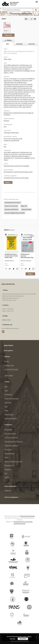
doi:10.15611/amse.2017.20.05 (13, 139)
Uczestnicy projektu (10, 433)
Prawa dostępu (9, 414)
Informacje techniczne (11, 437)
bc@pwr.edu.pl (6, 320)
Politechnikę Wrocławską (27, 516)
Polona (7, 457)
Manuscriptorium (10, 465)
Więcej (30, 274)
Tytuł (6, 386)
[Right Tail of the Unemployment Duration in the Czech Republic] (7, 27)
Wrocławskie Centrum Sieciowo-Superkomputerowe (23, 523)
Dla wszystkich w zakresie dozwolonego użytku (18, 172)
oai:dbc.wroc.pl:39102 (11, 141)
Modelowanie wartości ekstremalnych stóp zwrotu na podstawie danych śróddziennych (27, 256)
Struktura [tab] (32, 44)
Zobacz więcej (9, 375)
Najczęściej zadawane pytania (13, 441)
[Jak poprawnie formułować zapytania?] (35, 14)
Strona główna (8, 351)
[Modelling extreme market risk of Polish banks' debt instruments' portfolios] (12, 243)
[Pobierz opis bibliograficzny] (10, 269)
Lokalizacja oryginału (11, 418)
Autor (6, 390)
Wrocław (6, 121)
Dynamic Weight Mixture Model (15, 213)
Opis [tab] (7, 44)
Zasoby (7, 361)
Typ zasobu (8, 402)
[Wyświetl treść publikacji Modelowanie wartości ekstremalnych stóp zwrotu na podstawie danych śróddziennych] (29, 269)
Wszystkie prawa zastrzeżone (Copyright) (16, 166)
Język (6, 406)
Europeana (8, 469)
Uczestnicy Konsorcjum (11, 369)
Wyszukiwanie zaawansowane (21, 13)
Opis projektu (9, 429)
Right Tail (24, 206)
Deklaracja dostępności (11, 445)
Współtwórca (8, 394)
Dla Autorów (8, 449)
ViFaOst (7, 477)
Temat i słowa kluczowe (12, 398)
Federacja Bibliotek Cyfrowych (13, 461)
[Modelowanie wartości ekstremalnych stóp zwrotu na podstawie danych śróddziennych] (28, 243)
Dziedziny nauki (9, 365)
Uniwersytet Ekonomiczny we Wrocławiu (16, 178)
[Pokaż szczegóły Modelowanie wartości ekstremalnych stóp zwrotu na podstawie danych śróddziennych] (33, 269)
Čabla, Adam (8, 59)
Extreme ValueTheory (11, 209)
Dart (6, 473)
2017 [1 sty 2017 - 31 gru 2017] (5, 127)
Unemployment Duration (13, 203)
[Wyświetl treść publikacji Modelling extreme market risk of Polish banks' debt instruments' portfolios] (13, 269)
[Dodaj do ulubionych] (31, 19)
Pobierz (8, 40)
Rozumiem (23, 639)
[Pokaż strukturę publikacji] (12, 235)
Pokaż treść (8, 35)
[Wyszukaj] (36, 10)
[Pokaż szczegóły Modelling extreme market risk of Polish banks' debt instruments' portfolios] (17, 269)
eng (5, 147)
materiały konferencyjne (11, 133)
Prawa (6, 410)
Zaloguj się (8, 490)
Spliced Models (26, 209)
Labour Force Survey (11, 206)
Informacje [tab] (19, 44)
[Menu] (37, 2)
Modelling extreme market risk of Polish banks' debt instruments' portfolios (11, 256)
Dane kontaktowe (10, 453)
